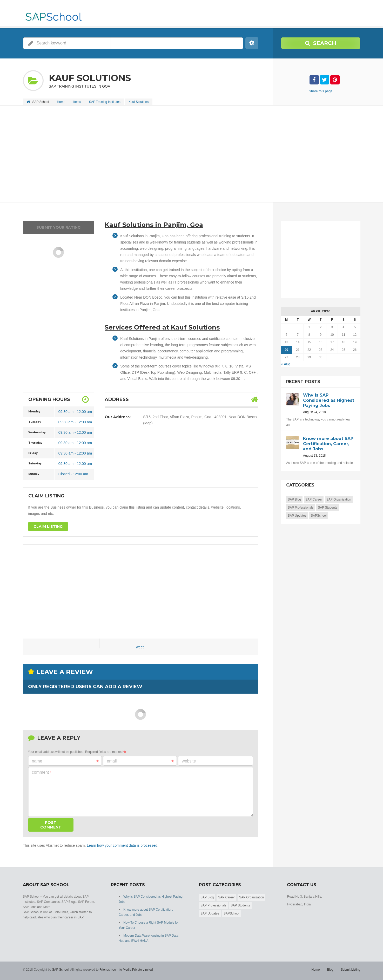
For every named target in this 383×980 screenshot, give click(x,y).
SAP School (60, 970)
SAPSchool (319, 516)
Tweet (139, 647)
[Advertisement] (179, 154)
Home (61, 102)
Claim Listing (48, 527)
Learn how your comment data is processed (122, 845)
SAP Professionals (301, 508)
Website (189, 761)
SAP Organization (339, 499)
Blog (330, 970)
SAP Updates (297, 516)
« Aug (286, 364)
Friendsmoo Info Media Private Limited (126, 970)
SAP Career (314, 499)
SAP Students (328, 508)
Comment (42, 772)
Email (140, 761)
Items (77, 102)
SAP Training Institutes (105, 102)
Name (66, 761)
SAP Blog (294, 499)
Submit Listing (350, 970)
